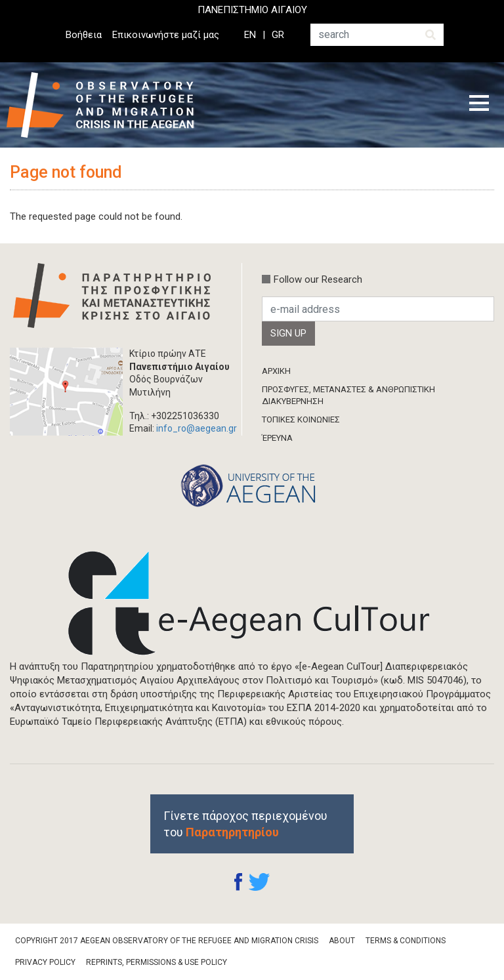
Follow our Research (318, 279)
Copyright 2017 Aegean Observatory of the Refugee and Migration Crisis (167, 941)
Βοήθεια (84, 35)
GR (278, 35)
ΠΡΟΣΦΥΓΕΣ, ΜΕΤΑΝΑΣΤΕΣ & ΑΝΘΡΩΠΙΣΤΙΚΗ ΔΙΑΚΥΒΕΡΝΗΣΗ (348, 395)
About (342, 941)
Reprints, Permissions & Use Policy (157, 962)
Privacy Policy (45, 962)
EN (250, 35)
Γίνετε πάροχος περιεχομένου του (245, 824)
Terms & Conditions (406, 941)
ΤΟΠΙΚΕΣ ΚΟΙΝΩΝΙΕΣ (301, 419)
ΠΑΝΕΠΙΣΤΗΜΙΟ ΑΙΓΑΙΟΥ (252, 10)
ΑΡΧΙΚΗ (276, 371)
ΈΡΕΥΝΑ (277, 438)
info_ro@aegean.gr (197, 428)
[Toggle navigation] (479, 105)
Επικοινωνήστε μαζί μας (166, 35)
